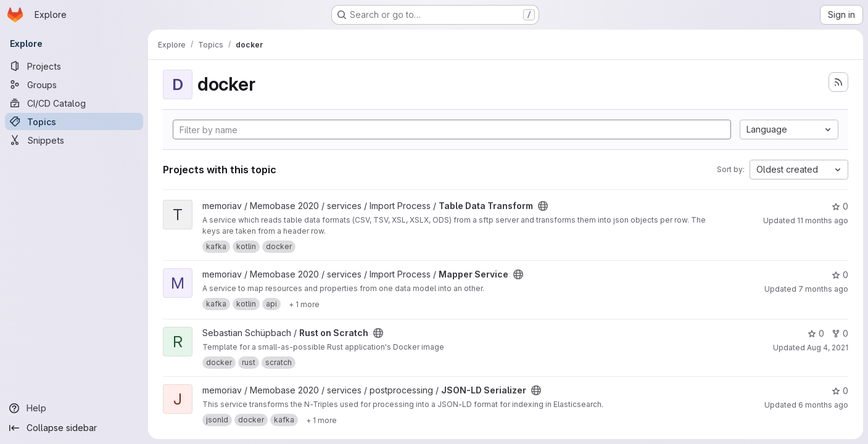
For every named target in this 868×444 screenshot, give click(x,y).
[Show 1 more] (304, 304)
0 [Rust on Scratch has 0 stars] (816, 333)
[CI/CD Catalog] (74, 103)
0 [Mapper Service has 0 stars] (840, 275)
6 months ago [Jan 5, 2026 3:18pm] (823, 405)
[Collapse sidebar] (74, 428)
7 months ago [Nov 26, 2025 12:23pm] (823, 289)
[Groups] (74, 84)
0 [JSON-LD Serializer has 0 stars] (840, 391)
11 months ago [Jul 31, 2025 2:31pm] (823, 220)
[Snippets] (74, 140)
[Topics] (74, 121)
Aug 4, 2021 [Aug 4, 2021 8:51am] (828, 347)
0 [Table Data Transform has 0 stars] (840, 206)
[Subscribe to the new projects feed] (838, 82)
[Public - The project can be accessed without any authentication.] (543, 206)
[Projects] (74, 66)
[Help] (74, 408)
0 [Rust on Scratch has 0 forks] (840, 333)
